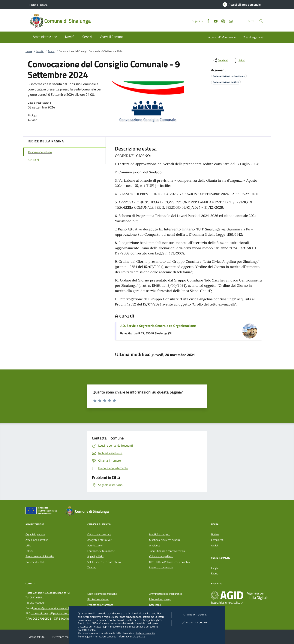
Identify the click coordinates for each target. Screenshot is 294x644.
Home (29, 51)
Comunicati (217, 540)
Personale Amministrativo (40, 556)
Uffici (28, 545)
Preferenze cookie (145, 633)
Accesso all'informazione (222, 37)
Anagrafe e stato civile (100, 540)
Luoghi (215, 568)
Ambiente (155, 545)
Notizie (215, 534)
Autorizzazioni (95, 545)
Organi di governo (35, 534)
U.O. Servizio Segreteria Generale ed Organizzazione (158, 326)
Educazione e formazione (101, 551)
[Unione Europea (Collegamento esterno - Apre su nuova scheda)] (42, 511)
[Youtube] (214, 21)
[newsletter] (229, 21)
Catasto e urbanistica (99, 534)
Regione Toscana (38, 5)
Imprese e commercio (161, 567)
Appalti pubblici (95, 556)
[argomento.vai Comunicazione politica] (226, 82)
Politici (29, 551)
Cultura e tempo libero (161, 556)
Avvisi (51, 51)
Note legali (155, 605)
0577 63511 (37, 597)
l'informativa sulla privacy (131, 636)
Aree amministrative (37, 540)
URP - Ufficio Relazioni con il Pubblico (169, 562)
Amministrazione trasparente (166, 594)
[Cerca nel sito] (261, 21)
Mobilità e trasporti (160, 534)
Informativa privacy (160, 599)
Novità (40, 51)
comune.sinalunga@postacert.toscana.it (53, 613)
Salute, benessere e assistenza (104, 562)
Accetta (194, 623)
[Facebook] (207, 21)
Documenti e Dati (35, 562)
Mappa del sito (36, 637)
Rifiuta (194, 615)
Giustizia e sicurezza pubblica (165, 540)
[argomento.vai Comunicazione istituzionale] (229, 76)
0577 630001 (38, 603)
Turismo (92, 567)
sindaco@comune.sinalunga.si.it (51, 608)
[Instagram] (222, 21)
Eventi (215, 573)
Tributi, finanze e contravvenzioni (167, 551)
